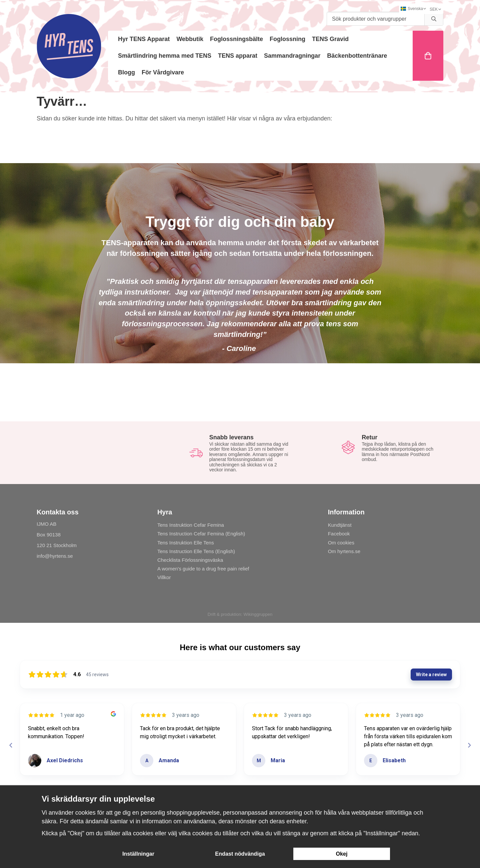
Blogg (126, 72)
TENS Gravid (330, 39)
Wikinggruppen (258, 614)
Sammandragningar (292, 56)
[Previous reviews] (11, 745)
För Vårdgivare (163, 72)
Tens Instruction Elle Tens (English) (196, 551)
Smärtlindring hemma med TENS (165, 56)
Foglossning (287, 39)
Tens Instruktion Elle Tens (186, 543)
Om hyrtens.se (344, 551)
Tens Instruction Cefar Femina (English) (201, 534)
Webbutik (190, 39)
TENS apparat (238, 56)
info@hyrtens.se (55, 556)
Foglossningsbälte (236, 39)
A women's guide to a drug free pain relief (203, 569)
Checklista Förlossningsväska (190, 560)
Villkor (164, 577)
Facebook (339, 534)
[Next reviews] (469, 745)
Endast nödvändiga (240, 854)
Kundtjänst (340, 525)
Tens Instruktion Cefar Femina (191, 525)
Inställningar (138, 854)
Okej (341, 854)
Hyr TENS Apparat (144, 39)
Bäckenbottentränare (357, 56)
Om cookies (341, 543)
